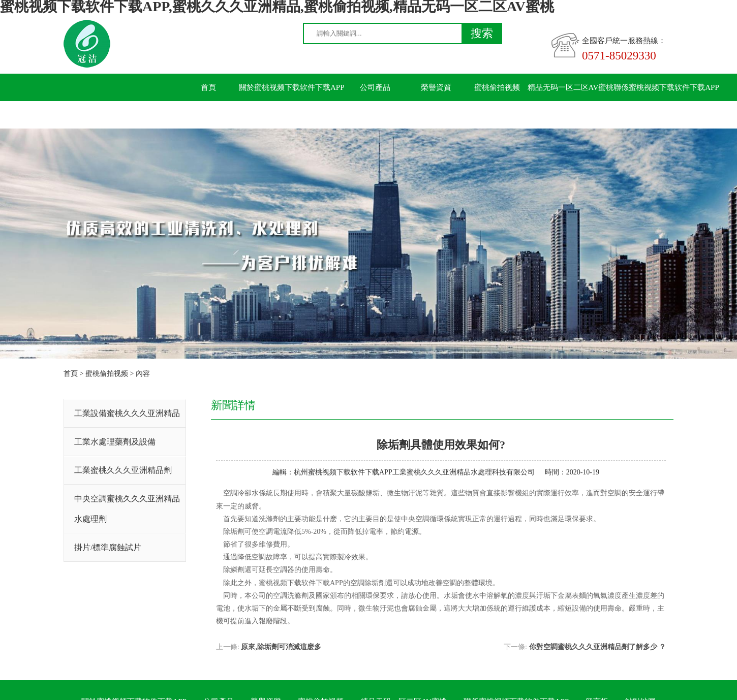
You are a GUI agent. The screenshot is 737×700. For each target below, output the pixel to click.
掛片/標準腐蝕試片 (108, 547)
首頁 (208, 87)
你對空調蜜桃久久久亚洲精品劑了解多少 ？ (598, 647)
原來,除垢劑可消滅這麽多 (281, 647)
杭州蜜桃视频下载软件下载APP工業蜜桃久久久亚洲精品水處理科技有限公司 (414, 472)
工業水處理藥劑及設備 (115, 442)
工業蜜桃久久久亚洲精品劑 (123, 470)
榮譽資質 (436, 87)
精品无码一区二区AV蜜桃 (571, 87)
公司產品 (375, 87)
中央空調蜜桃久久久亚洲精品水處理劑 (127, 509)
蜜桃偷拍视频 (497, 87)
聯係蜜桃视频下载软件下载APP (666, 87)
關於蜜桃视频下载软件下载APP (292, 87)
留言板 (209, 115)
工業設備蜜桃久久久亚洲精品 (127, 413)
